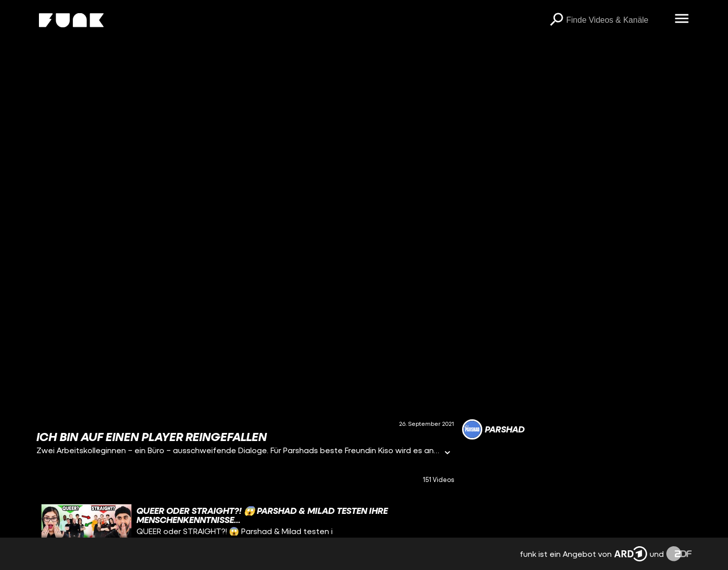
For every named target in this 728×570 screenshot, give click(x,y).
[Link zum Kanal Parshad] (493, 429)
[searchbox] (617, 20)
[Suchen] (556, 20)
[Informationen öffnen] (447, 453)
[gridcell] (245, 530)
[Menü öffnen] (681, 19)
